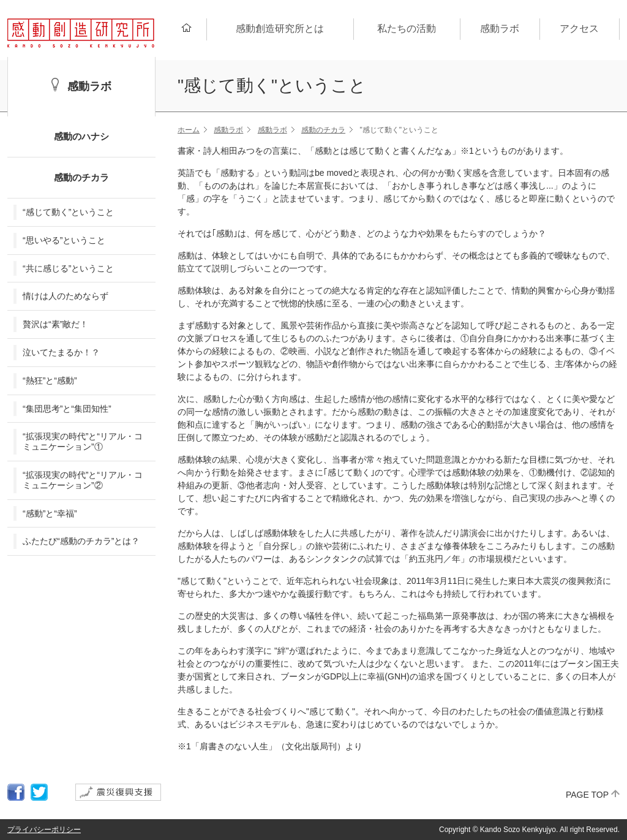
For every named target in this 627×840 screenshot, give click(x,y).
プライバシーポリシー (44, 830)
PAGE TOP (587, 795)
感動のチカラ (323, 130)
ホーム (189, 130)
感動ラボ (228, 130)
